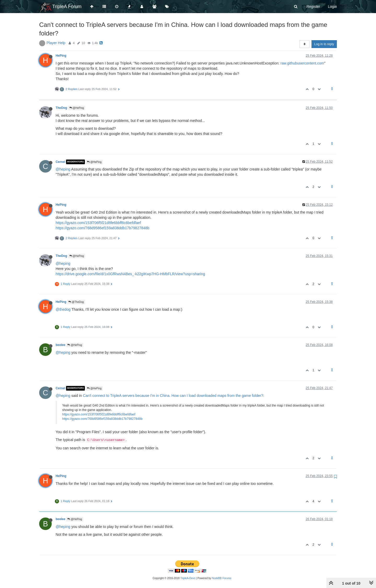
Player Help (56, 43)
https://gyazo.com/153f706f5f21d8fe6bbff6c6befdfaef (98, 223)
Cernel (60, 162)
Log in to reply (324, 44)
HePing (61, 56)
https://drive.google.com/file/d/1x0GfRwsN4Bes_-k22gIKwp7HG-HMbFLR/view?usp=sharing (130, 274)
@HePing (77, 108)
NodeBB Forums (222, 578)
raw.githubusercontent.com (302, 63)
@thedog (63, 309)
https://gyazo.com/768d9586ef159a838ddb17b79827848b (102, 228)
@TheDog (76, 302)
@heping (63, 169)
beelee (60, 345)
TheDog (61, 108)
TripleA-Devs (188, 578)
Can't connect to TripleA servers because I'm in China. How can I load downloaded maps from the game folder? (173, 396)
